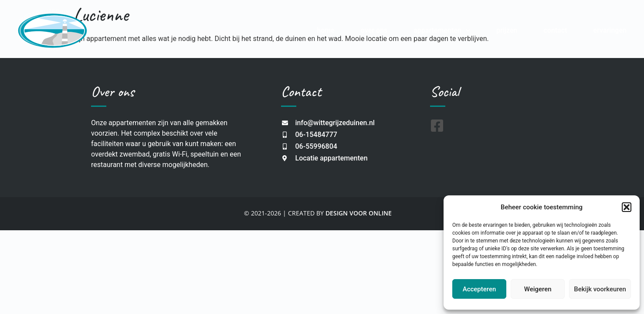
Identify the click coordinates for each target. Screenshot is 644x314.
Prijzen (507, 30)
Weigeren (538, 289)
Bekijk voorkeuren (600, 289)
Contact (555, 30)
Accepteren (480, 289)
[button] (627, 207)
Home (326, 30)
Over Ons (374, 30)
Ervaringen (610, 30)
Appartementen (442, 30)
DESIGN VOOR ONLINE (359, 213)
